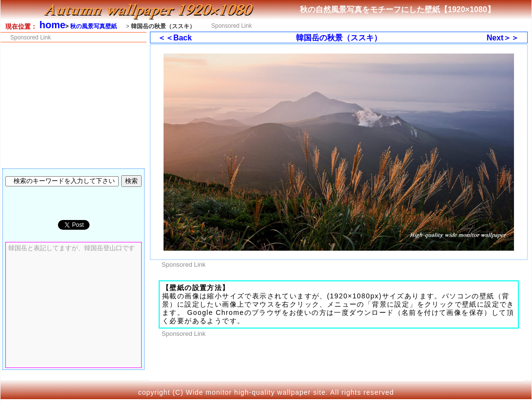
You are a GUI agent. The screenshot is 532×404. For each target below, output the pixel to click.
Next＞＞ (503, 38)
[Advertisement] (384, 25)
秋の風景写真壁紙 (93, 26)
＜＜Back (175, 38)
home (52, 25)
